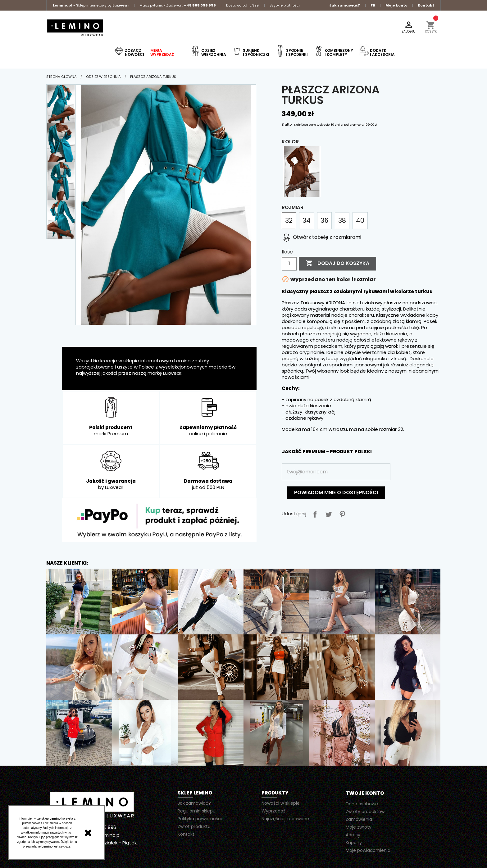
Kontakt (426, 5)
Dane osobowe (362, 804)
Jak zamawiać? (345, 5)
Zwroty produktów (365, 812)
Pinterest (341, 513)
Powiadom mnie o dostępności (336, 492)
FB (373, 5)
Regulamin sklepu (197, 811)
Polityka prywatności (200, 819)
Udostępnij (314, 513)
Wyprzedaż (273, 811)
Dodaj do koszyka (337, 263)
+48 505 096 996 (200, 5)
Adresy (353, 835)
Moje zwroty (359, 827)
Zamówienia (359, 819)
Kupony (354, 843)
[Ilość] (289, 264)
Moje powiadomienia (368, 850)
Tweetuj (327, 513)
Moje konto (396, 5)
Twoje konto (365, 793)
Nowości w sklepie (281, 803)
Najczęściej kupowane (285, 819)
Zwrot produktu (194, 826)
